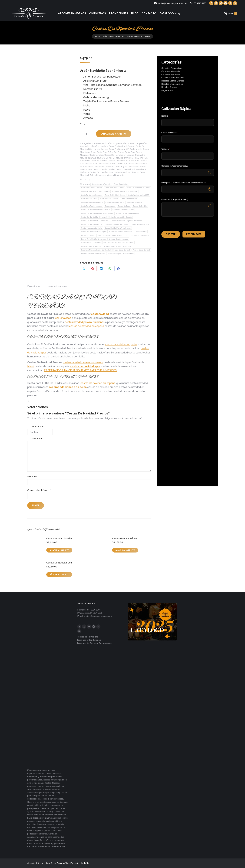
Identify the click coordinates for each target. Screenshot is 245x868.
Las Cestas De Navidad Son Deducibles (118, 243)
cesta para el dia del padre (121, 344)
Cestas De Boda (124, 206)
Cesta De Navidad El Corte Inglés (125, 149)
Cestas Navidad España (59, 538)
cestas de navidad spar (85, 366)
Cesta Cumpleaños (138, 143)
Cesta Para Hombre (135, 202)
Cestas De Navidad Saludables (123, 161)
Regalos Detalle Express (173, 81)
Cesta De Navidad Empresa (92, 195)
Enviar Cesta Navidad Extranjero (93, 239)
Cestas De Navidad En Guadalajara (95, 221)
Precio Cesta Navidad (120, 172)
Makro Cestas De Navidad (122, 169)
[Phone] (188, 156)
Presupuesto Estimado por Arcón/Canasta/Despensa (184, 183)
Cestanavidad (96, 155)
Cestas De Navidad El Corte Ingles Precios (97, 213)
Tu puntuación (36, 427)
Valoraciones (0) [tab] (57, 286)
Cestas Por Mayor (88, 235)
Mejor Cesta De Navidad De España (117, 246)
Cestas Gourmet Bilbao (124, 538)
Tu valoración (36, 439)
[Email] (188, 139)
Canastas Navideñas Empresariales (110, 143)
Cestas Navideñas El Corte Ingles (110, 167)
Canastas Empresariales (173, 78)
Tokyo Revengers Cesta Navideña (107, 175)
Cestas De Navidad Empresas (128, 213)
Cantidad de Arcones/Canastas (174, 166)
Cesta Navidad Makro (89, 199)
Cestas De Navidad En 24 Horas (93, 217)
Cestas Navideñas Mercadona (121, 232)
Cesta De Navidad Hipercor (115, 195)
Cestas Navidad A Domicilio (112, 164)
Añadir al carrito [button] (59, 550)
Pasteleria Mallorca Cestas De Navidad (96, 250)
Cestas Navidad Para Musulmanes (118, 228)
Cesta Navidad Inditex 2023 (139, 195)
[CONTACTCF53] (188, 173)
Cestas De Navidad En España (119, 155)
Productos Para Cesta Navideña (93, 254)
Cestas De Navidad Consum (123, 210)
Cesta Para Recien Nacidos (92, 206)
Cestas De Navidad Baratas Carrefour (95, 210)
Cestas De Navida (140, 206)
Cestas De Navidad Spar (140, 224)
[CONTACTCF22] (188, 209)
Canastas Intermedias (171, 71)
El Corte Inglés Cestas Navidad (138, 235)
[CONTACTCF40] (188, 189)
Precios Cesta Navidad (141, 250)
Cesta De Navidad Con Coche (138, 188)
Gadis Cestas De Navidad (91, 243)
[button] (171, 234)
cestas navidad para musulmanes (85, 322)
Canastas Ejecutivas (171, 74)
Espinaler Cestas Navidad (118, 239)
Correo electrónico (39, 490)
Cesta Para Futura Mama (115, 202)
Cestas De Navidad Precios (94, 161)
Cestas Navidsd (101, 169)
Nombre (33, 477)
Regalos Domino (169, 87)
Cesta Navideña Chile (129, 199)
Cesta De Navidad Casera (122, 146)
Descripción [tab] (34, 286)
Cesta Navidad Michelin (109, 199)
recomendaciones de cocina (68, 387)
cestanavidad (100, 314)
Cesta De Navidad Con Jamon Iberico (95, 192)
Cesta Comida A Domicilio (101, 184)
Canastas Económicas (172, 68)
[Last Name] (188, 123)
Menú (31, 366)
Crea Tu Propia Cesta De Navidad (110, 235)
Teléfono (166, 149)
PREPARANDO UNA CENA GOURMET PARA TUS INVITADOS (80, 370)
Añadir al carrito (114, 134)
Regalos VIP (167, 90)
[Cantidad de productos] (86, 134)
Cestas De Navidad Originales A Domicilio (127, 158)
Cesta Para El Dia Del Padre (110, 152)
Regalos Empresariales (172, 84)
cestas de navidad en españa (87, 326)
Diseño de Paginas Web (58, 863)
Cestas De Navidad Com (59, 563)
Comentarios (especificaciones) (175, 199)
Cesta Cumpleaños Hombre (94, 146)
